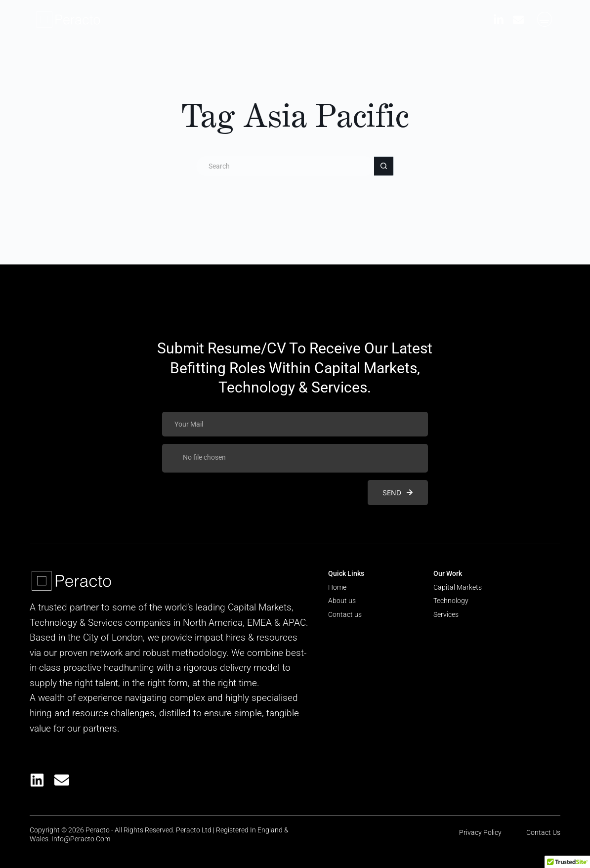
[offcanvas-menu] (545, 20)
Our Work (448, 573)
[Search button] (384, 166)
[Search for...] (285, 166)
